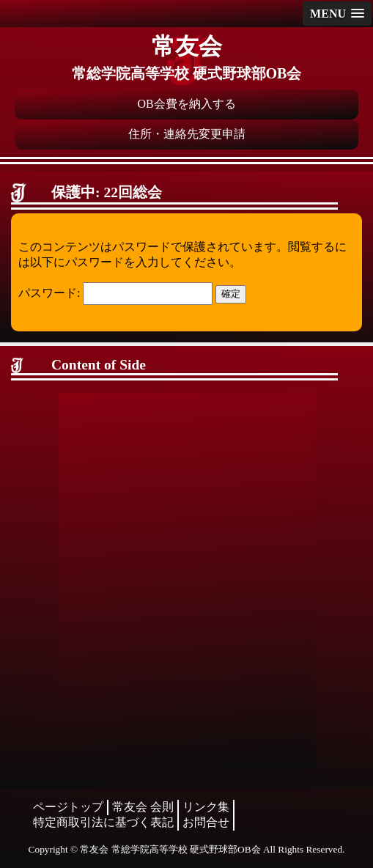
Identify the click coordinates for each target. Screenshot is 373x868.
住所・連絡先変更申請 (187, 134)
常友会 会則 (143, 807)
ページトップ (68, 807)
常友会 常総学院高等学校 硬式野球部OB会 (170, 849)
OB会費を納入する (186, 104)
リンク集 (206, 807)
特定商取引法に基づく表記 (103, 822)
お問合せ (206, 822)
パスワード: (115, 293)
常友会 (187, 46)
